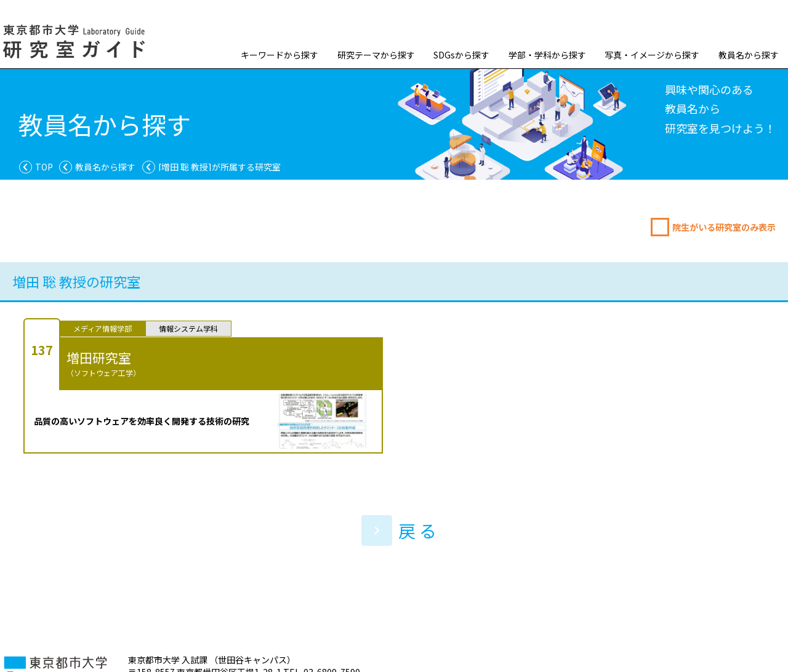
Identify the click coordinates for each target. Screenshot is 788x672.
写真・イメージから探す (652, 55)
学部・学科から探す (547, 55)
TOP (44, 167)
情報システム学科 (188, 328)
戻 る (399, 530)
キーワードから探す (279, 55)
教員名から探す (749, 55)
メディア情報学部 (103, 328)
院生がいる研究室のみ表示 (724, 227)
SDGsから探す (461, 55)
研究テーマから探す (376, 55)
